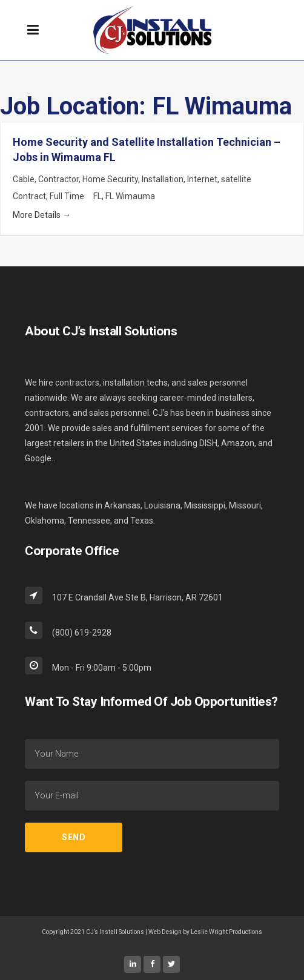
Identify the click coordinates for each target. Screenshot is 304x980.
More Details (42, 215)
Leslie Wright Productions (226, 932)
